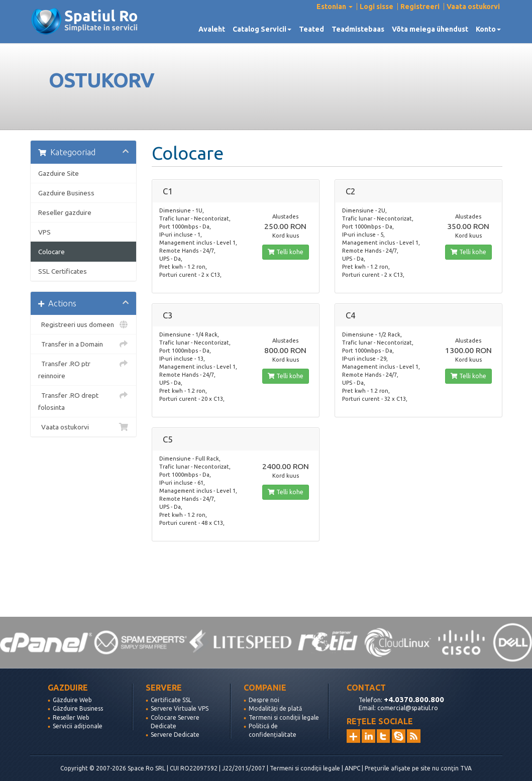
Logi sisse (377, 7)
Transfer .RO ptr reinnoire (84, 369)
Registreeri (420, 7)
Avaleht (212, 29)
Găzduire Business (78, 708)
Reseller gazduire (65, 212)
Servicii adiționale (78, 726)
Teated (311, 29)
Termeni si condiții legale (284, 717)
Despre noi (264, 700)
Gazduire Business (66, 193)
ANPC (352, 768)
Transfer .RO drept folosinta (84, 400)
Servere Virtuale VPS (180, 708)
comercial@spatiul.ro (408, 708)
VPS (44, 232)
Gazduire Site (59, 173)
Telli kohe (286, 252)
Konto (488, 29)
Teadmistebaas (358, 29)
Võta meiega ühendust (430, 29)
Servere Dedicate (175, 735)
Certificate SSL (171, 700)
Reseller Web (71, 717)
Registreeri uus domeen (84, 324)
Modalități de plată (275, 708)
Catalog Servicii (262, 29)
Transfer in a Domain (84, 344)
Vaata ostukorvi (473, 7)
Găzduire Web (72, 700)
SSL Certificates (63, 271)
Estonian (335, 7)
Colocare (51, 252)
